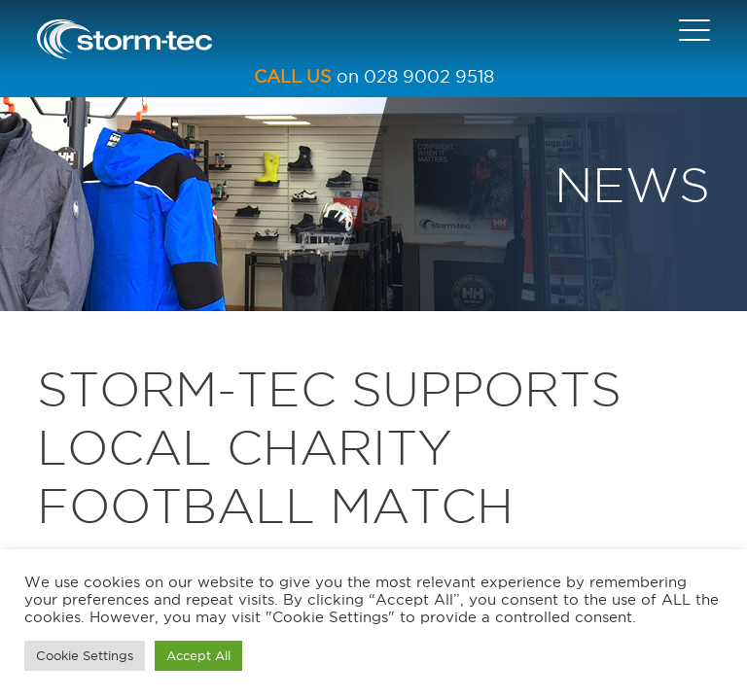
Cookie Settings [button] (85, 655)
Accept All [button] (198, 655)
